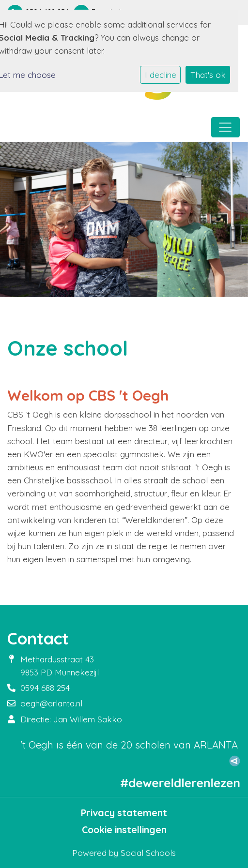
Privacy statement (124, 813)
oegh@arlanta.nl (51, 703)
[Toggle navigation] (225, 127)
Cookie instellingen (124, 830)
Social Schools (148, 853)
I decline (161, 75)
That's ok (208, 75)
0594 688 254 (45, 688)
